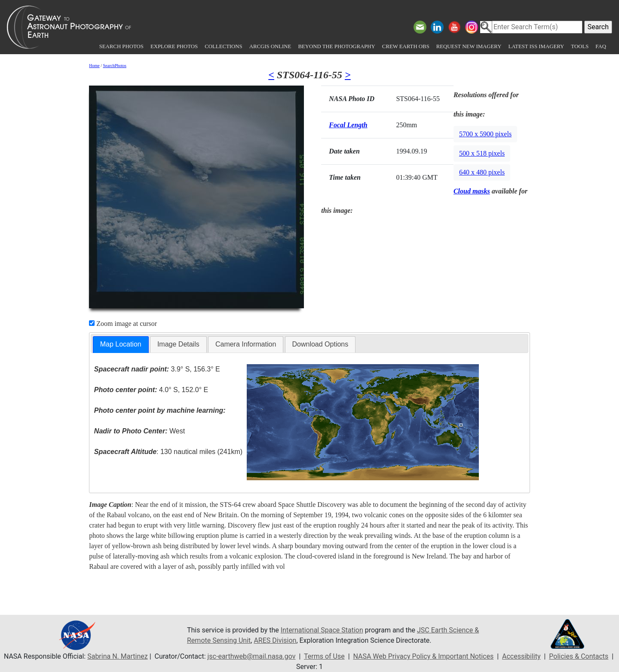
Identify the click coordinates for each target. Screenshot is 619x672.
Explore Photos (174, 46)
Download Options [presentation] (320, 344)
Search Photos (121, 46)
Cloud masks (472, 191)
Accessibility (521, 656)
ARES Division (275, 640)
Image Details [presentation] (178, 344)
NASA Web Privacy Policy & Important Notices (423, 656)
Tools (580, 46)
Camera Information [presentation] (246, 344)
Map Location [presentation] (121, 344)
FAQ (601, 46)
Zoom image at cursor (123, 324)
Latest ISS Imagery (536, 46)
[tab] (121, 345)
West (139, 431)
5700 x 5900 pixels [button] (485, 134)
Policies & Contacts (579, 656)
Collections (223, 46)
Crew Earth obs (406, 46)
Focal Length (348, 125)
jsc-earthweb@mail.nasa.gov (252, 656)
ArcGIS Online (270, 46)
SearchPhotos (115, 66)
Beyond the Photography (336, 46)
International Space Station (322, 630)
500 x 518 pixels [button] (482, 153)
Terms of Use (324, 656)
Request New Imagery (469, 46)
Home (94, 66)
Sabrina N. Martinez (117, 656)
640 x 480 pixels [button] (482, 172)
